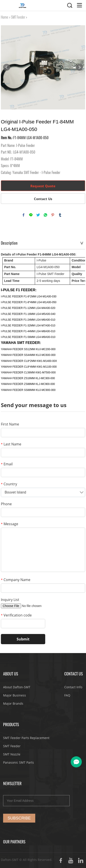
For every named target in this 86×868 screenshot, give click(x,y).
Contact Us (43, 199)
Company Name (16, 580)
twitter (38, 215)
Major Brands (13, 703)
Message (10, 524)
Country (9, 484)
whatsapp (45, 215)
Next (79, 67)
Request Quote (43, 186)
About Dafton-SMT (17, 687)
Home (5, 17)
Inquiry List (10, 600)
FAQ (67, 695)
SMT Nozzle (12, 754)
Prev (7, 67)
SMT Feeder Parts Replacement (26, 738)
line (31, 215)
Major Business (15, 695)
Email (7, 464)
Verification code (16, 615)
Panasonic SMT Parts (19, 762)
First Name (10, 424)
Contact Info (73, 687)
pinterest (53, 215)
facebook (23, 215)
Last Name (11, 444)
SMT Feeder (18, 17)
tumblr (60, 215)
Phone (6, 504)
